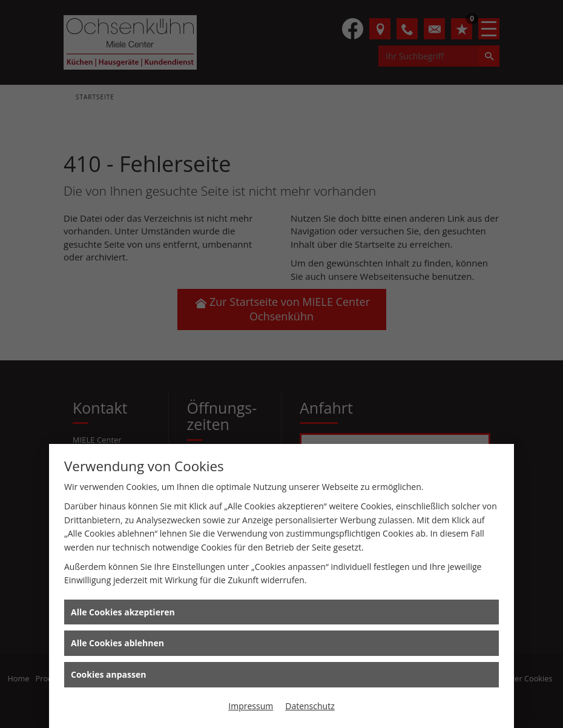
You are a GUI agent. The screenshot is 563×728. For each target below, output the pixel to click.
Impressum (251, 706)
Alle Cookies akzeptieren (123, 612)
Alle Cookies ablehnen (117, 643)
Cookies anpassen (108, 674)
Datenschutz (310, 706)
